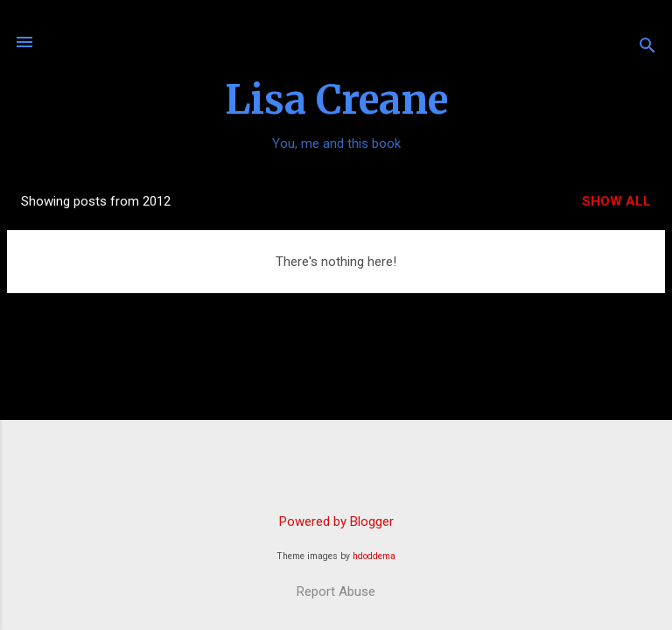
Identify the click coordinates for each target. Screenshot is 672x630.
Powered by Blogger (336, 521)
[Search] (647, 48)
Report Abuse (336, 591)
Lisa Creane (336, 100)
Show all (616, 201)
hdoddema (374, 556)
